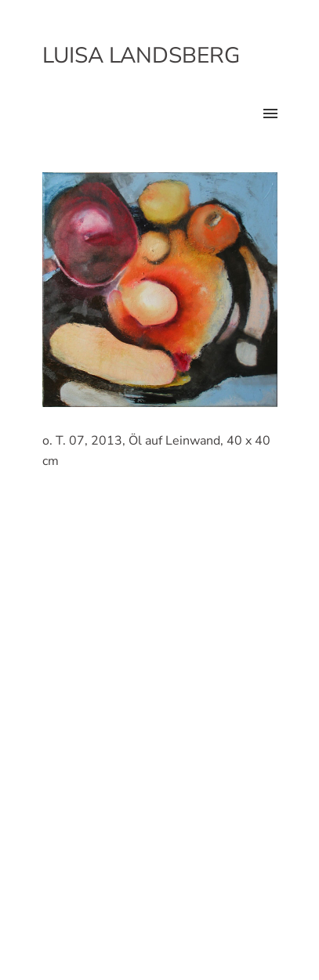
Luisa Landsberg (141, 56)
